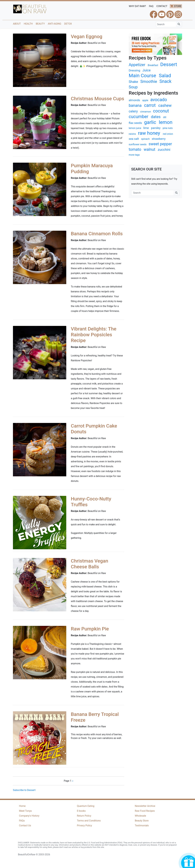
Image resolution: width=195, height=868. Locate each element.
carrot (150, 105)
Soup (133, 87)
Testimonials (142, 826)
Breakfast (153, 65)
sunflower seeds (138, 144)
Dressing (134, 70)
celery (133, 111)
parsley (156, 128)
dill (165, 117)
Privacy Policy (84, 826)
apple (145, 100)
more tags (134, 155)
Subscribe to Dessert (24, 790)
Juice (147, 70)
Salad (165, 76)
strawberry (159, 139)
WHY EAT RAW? (137, 6)
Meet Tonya (25, 811)
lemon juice (135, 128)
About (17, 24)
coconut (161, 111)
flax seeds (135, 123)
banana (135, 105)
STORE (178, 6)
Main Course (142, 76)
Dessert (169, 64)
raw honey (149, 133)
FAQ (151, 6)
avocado (159, 100)
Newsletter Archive (145, 806)
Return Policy (84, 816)
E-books (81, 811)
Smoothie (149, 81)
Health (28, 24)
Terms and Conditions (89, 821)
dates (156, 117)
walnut (149, 149)
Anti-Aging (55, 24)
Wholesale (140, 816)
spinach (145, 139)
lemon (166, 122)
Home (22, 806)
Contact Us (25, 826)
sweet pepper (160, 144)
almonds (134, 100)
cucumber (138, 117)
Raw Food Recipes (145, 811)
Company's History (29, 816)
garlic (150, 122)
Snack (165, 81)
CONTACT (162, 6)
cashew (165, 105)
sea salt (134, 139)
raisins (132, 134)
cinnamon (146, 112)
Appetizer (137, 65)
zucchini (164, 150)
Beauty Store (142, 821)
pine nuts (168, 128)
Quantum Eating (86, 806)
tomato (135, 149)
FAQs (22, 821)
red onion (168, 134)
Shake (133, 82)
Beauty (40, 24)
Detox (68, 24)
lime (146, 128)
